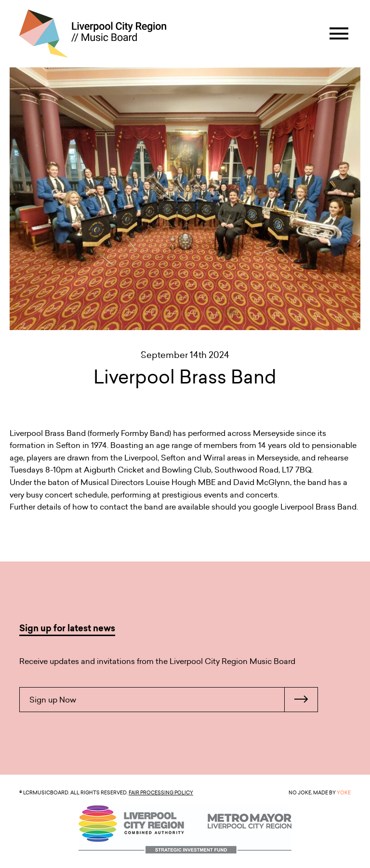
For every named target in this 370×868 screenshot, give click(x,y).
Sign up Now (173, 700)
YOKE (344, 792)
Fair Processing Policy (161, 792)
